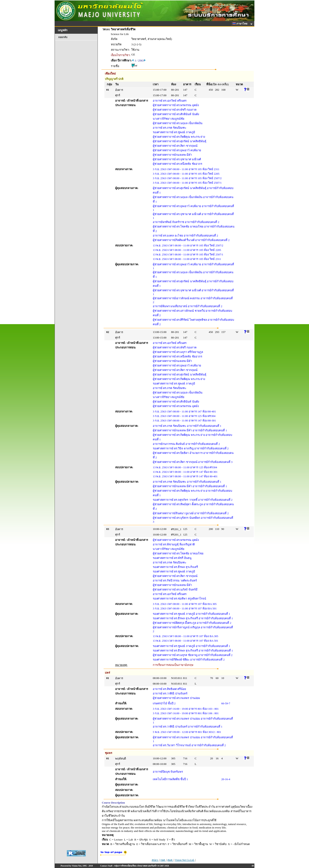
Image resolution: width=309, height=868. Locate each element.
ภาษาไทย (241, 24)
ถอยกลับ (63, 37)
